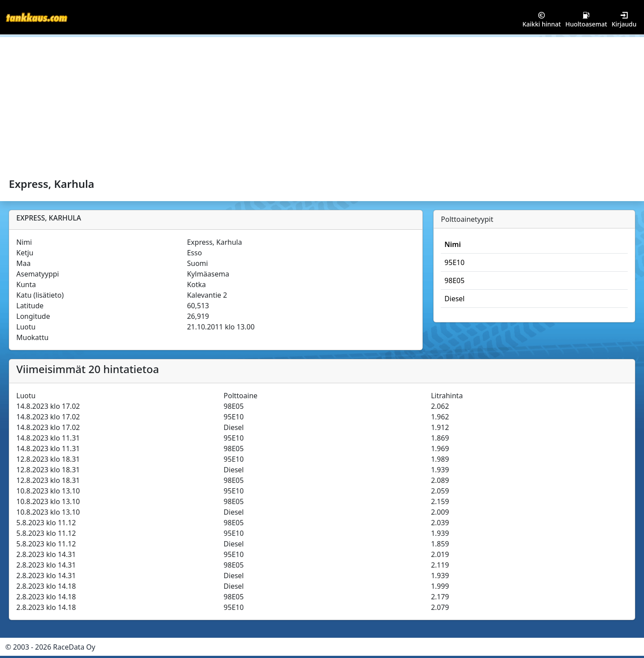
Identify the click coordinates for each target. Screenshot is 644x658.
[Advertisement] (322, 103)
